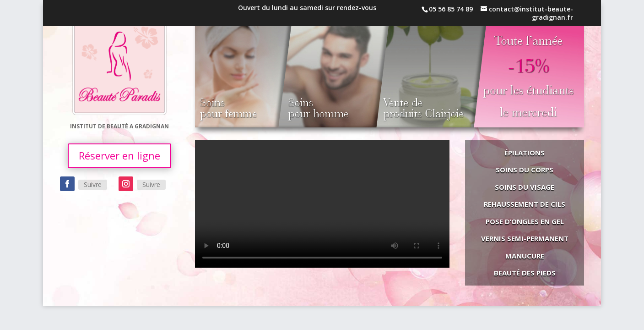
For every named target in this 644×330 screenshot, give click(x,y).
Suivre (93, 184)
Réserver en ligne (119, 155)
